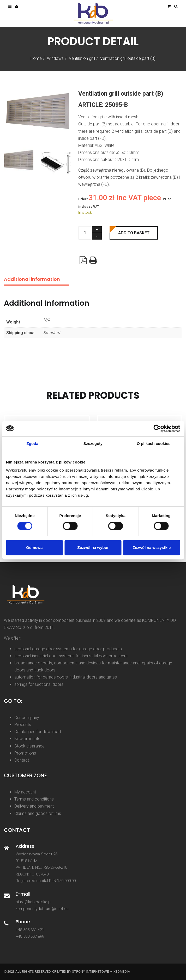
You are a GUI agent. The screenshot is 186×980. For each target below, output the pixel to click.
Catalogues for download (38, 732)
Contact (22, 760)
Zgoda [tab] (32, 443)
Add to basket (134, 233)
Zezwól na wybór (93, 547)
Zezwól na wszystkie (152, 547)
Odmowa (34, 547)
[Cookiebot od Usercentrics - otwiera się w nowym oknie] (157, 428)
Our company (27, 718)
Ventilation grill (82, 58)
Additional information (32, 279)
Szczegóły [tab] (93, 443)
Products (23, 725)
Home (36, 58)
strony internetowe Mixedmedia (101, 972)
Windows (55, 58)
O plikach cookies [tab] (154, 443)
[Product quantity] (85, 233)
